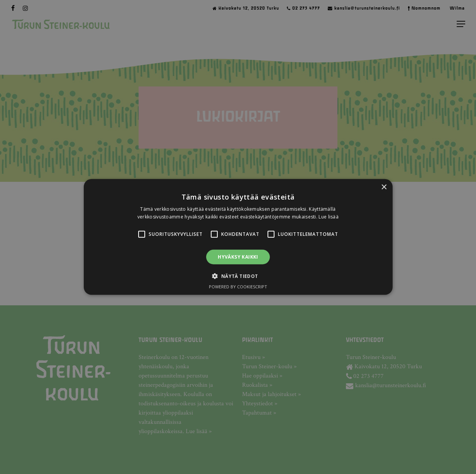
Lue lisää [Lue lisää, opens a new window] (329, 217)
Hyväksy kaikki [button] (238, 257)
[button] (142, 234)
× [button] (384, 187)
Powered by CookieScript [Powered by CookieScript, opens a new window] (238, 287)
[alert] (238, 237)
